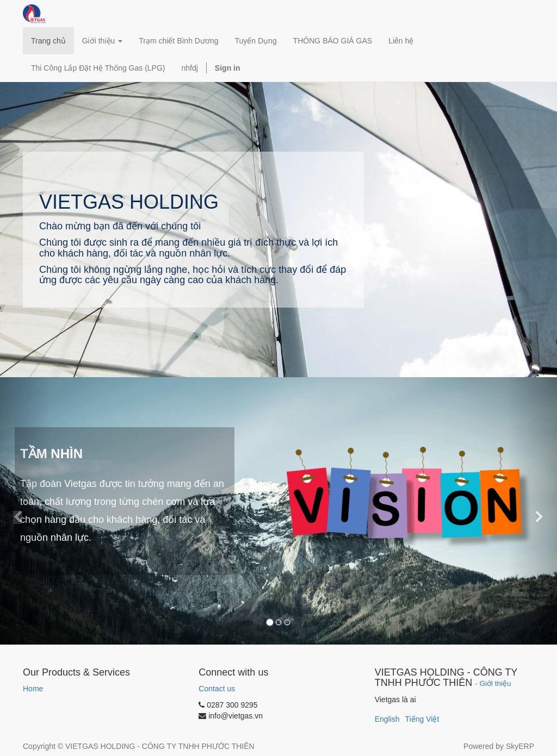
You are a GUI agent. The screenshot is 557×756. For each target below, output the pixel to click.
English (387, 719)
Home (33, 689)
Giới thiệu (496, 683)
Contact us (217, 689)
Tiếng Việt (422, 719)
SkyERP (520, 746)
